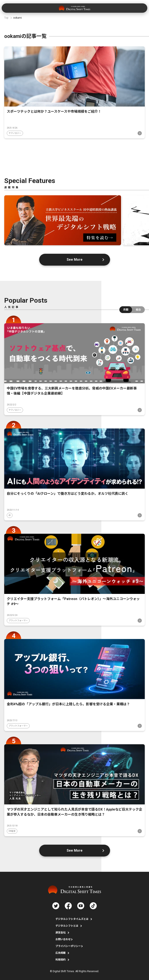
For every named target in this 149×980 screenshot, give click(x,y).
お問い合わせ (63, 939)
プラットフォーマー (18, 620)
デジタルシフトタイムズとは (72, 919)
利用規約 (61, 960)
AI (10, 515)
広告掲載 (61, 953)
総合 (138, 310)
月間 (126, 310)
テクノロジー (15, 133)
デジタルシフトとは (67, 926)
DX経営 (12, 831)
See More (75, 260)
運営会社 (61, 933)
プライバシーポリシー (68, 946)
